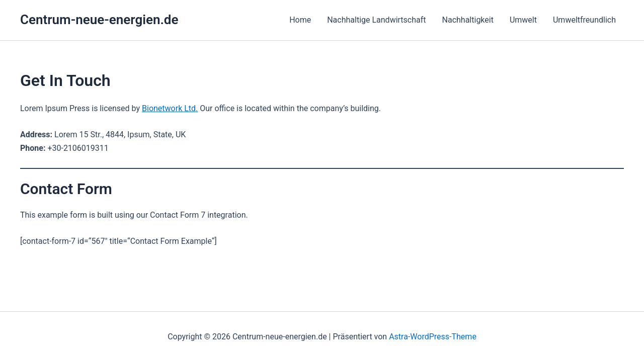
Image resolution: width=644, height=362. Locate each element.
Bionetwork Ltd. (170, 108)
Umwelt (523, 20)
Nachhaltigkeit (468, 20)
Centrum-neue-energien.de (99, 20)
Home (300, 20)
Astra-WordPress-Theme (433, 337)
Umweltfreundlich (584, 20)
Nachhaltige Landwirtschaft (376, 20)
